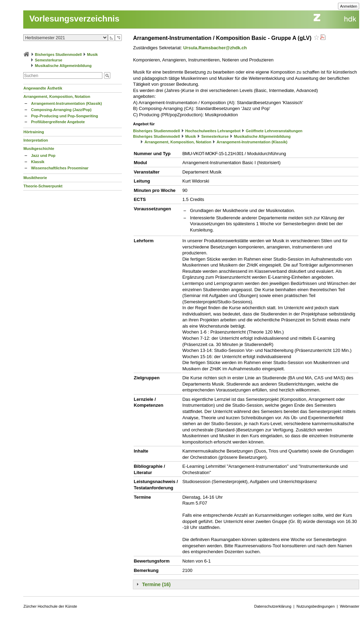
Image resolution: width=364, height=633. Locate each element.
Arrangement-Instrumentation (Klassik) (66, 103)
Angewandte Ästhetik (43, 88)
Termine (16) (156, 584)
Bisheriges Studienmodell (58, 54)
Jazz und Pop (43, 155)
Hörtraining (33, 132)
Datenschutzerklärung (273, 606)
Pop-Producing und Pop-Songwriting (64, 116)
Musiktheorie (35, 178)
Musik (92, 54)
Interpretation (36, 140)
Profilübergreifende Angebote (58, 122)
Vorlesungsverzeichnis (74, 19)
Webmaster (349, 606)
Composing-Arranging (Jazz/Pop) (61, 110)
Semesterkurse (49, 60)
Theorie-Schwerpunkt (43, 186)
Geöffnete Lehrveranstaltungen (274, 131)
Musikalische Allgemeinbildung (63, 66)
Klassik (38, 162)
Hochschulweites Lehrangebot (213, 131)
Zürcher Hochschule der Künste (50, 606)
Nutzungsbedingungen (315, 606)
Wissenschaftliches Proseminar (60, 168)
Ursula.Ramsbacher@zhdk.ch (215, 48)
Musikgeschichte (39, 149)
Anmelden (349, 6)
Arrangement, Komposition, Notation (57, 96)
